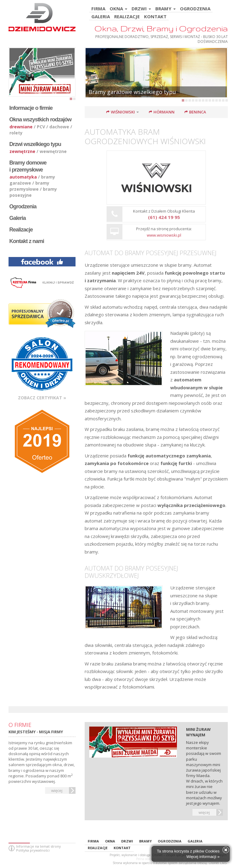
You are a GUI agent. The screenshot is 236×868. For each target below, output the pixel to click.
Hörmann (164, 112)
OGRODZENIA (195, 9)
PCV (41, 127)
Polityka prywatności (33, 850)
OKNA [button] (118, 9)
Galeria (18, 218)
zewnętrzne (22, 151)
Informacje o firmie (31, 108)
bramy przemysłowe (29, 186)
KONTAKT (155, 17)
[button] (140, 112)
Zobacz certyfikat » (42, 398)
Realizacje (21, 230)
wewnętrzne (53, 151)
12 (220, 100)
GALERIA (101, 17)
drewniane (21, 127)
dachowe (59, 127)
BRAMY (145, 841)
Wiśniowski (123, 112)
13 (223, 100)
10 (213, 100)
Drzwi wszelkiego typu (35, 144)
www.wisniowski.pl (164, 235)
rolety (16, 133)
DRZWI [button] (141, 9)
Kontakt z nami (27, 241)
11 (217, 100)
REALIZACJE (127, 17)
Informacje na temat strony (39, 846)
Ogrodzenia (23, 207)
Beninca (198, 112)
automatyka (23, 177)
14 (227, 100)
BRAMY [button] (166, 9)
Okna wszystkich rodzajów (41, 120)
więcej (57, 790)
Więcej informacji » (203, 857)
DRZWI (127, 841)
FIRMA (98, 9)
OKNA (110, 841)
